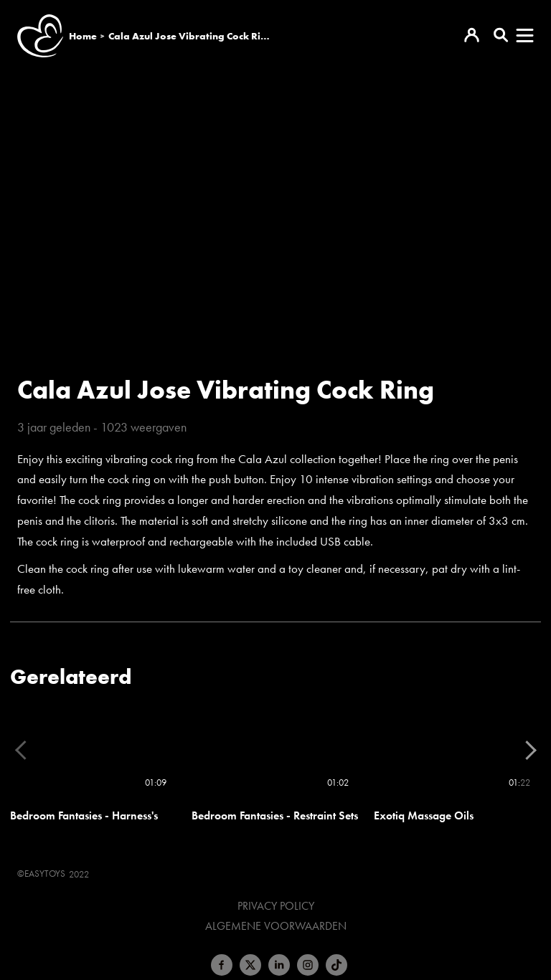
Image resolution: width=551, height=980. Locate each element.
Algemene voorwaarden (276, 926)
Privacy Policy (276, 906)
